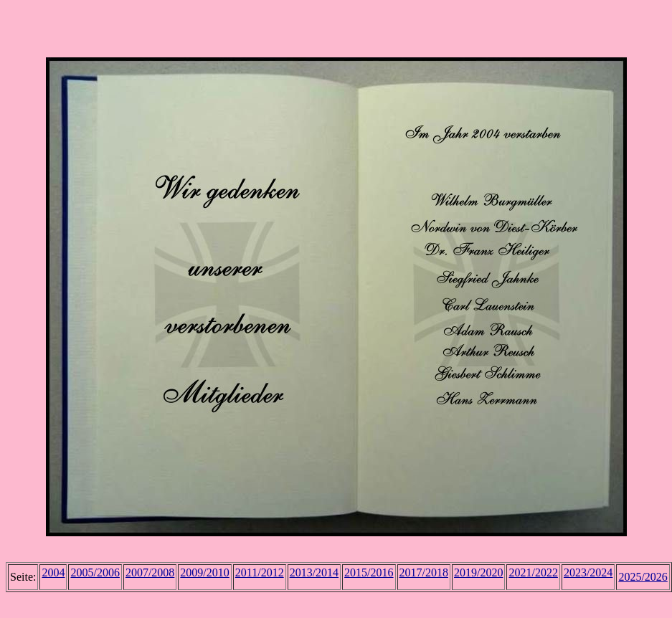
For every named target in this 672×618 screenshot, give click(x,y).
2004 (53, 572)
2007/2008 (150, 572)
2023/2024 (588, 572)
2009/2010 (204, 572)
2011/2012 (260, 572)
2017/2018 (424, 572)
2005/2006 (95, 572)
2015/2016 (369, 572)
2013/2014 (314, 572)
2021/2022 (533, 572)
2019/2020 (478, 572)
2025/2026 (643, 577)
